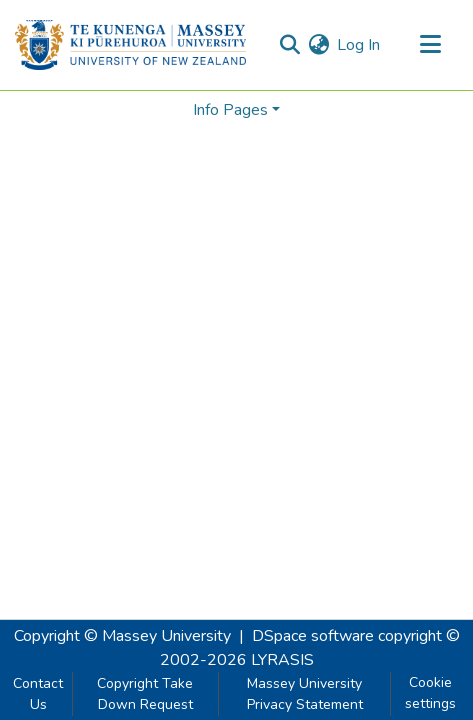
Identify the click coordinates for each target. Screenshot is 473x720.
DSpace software (313, 636)
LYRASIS (282, 660)
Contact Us (38, 694)
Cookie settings (430, 693)
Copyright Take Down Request (145, 694)
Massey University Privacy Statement (305, 694)
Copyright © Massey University (122, 636)
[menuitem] (318, 45)
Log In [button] (359, 45)
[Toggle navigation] (430, 45)
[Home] (130, 45)
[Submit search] (289, 45)
